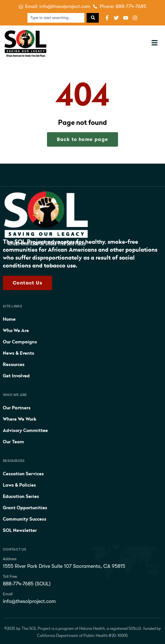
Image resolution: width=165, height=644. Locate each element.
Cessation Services (23, 474)
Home (9, 319)
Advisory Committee (25, 431)
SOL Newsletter (20, 530)
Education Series (21, 497)
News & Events (19, 353)
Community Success (25, 519)
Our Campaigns (20, 342)
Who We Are (16, 331)
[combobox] (56, 18)
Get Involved (16, 376)
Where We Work (20, 419)
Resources (14, 365)
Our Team (13, 442)
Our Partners (17, 408)
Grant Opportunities (25, 508)
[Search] (93, 18)
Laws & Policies (19, 485)
